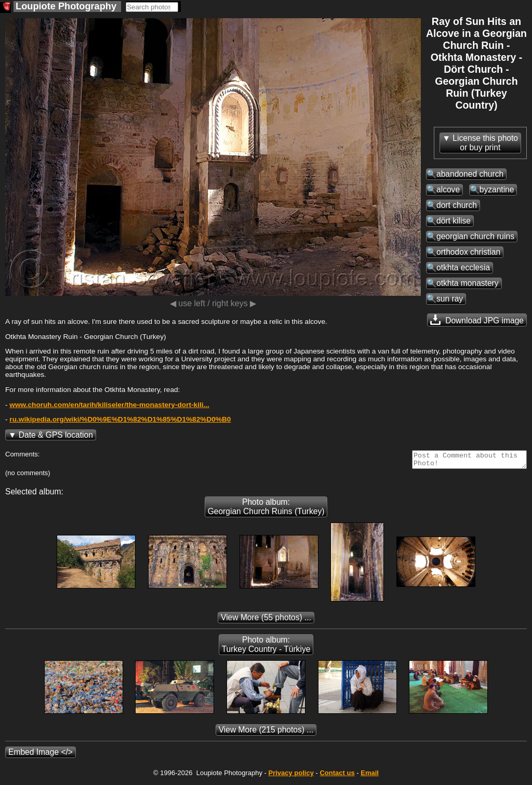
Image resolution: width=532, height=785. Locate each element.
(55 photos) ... (266, 620)
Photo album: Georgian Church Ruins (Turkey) (266, 510)
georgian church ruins (475, 236)
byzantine (497, 189)
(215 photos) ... (266, 733)
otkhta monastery (468, 283)
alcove (448, 189)
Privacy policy (291, 776)
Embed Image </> (41, 755)
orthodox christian (468, 252)
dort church (457, 205)
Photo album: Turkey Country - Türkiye (266, 647)
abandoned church (470, 174)
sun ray (450, 299)
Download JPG (477, 320)
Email (370, 776)
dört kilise (454, 221)
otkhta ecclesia (463, 267)
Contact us (337, 776)
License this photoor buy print (485, 143)
